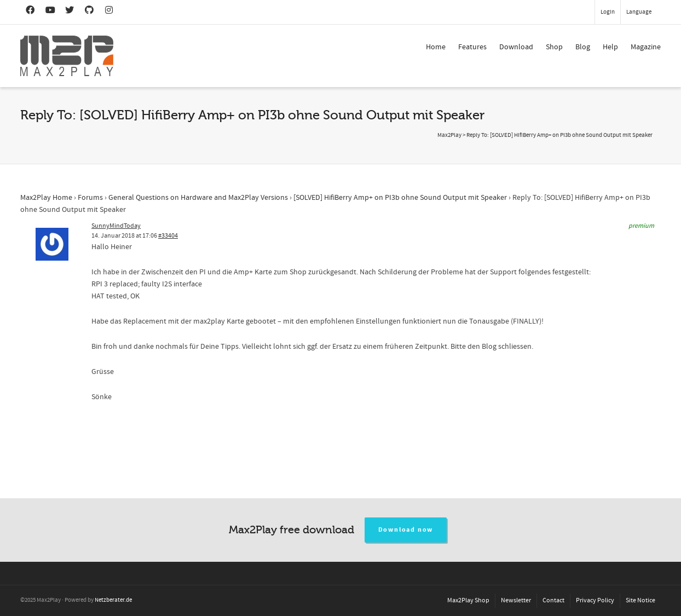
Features (472, 47)
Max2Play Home (46, 198)
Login (608, 12)
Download (516, 47)
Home (436, 47)
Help (610, 47)
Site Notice (640, 600)
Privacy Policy (595, 600)
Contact (553, 600)
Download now (406, 530)
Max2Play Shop (468, 600)
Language (639, 12)
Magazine (646, 47)
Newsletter (516, 600)
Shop (554, 47)
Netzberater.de (113, 600)
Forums (90, 198)
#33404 (168, 236)
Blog (583, 47)
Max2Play (449, 135)
